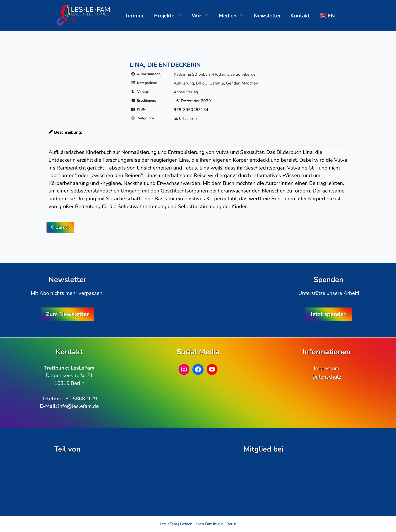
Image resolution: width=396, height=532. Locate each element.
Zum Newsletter (67, 314)
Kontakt (300, 16)
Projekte (171, 16)
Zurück (60, 227)
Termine (135, 16)
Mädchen (250, 83)
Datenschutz (327, 377)
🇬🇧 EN (327, 16)
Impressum (327, 368)
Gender (233, 83)
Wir (203, 16)
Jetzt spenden (329, 314)
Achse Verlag (186, 92)
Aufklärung (184, 83)
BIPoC (202, 83)
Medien (234, 16)
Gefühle (217, 83)
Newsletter (267, 16)
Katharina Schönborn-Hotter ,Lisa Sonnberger (215, 74)
